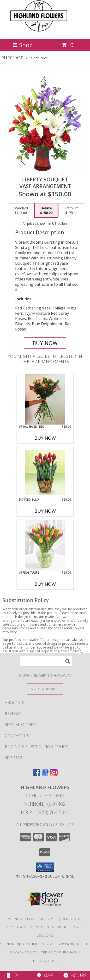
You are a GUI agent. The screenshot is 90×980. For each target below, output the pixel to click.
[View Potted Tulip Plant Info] (45, 472)
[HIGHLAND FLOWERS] (45, 32)
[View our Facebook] (36, 775)
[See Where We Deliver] (45, 689)
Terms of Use (45, 961)
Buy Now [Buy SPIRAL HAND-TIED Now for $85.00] (45, 438)
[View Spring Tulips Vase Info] (45, 545)
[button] (45, 867)
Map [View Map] (45, 975)
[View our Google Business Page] (45, 775)
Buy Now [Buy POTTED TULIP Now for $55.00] (45, 511)
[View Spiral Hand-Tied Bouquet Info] (45, 399)
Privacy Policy (23, 952)
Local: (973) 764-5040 (45, 812)
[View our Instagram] (54, 775)
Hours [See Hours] (75, 975)
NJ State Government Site (66, 944)
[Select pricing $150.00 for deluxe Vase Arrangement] (46, 210)
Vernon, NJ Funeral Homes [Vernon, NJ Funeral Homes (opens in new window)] (33, 919)
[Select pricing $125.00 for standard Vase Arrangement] (21, 210)
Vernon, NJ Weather (19, 944)
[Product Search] (46, 661)
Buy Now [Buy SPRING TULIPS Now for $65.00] (45, 584)
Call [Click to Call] (15, 975)
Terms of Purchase (59, 952)
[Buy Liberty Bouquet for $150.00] (45, 343)
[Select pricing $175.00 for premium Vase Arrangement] (71, 210)
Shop (23, 45)
